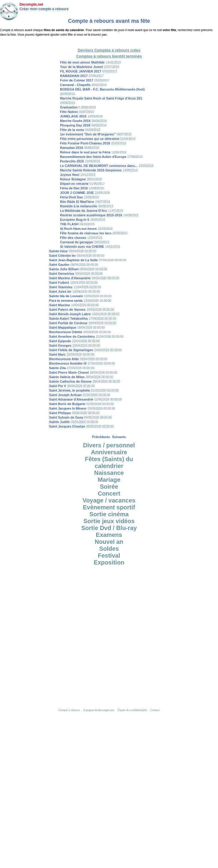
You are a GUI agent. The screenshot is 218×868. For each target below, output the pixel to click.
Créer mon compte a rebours (44, 9)
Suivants (119, 437)
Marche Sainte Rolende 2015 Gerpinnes (91, 170)
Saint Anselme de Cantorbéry (72, 336)
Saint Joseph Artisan (65, 395)
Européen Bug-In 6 (75, 220)
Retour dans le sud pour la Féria (85, 152)
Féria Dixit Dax (71, 197)
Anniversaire (109, 452)
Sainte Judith (59, 422)
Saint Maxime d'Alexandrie (70, 278)
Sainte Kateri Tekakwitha (68, 318)
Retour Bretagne (73, 179)
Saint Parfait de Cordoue (68, 323)
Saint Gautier (59, 265)
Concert (109, 493)
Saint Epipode (60, 341)
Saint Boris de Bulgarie (67, 404)
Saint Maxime (60, 305)
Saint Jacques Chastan (67, 426)
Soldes (109, 549)
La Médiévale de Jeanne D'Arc (83, 211)
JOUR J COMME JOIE (77, 193)
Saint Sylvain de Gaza (66, 417)
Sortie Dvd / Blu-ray (109, 528)
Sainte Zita (57, 368)
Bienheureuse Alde (64, 359)
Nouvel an (109, 542)
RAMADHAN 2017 (74, 76)
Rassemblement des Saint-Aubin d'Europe (93, 157)
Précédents (101, 437)
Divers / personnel (109, 445)
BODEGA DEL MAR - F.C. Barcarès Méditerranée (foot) (102, 89)
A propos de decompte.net (99, 710)
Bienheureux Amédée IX (68, 363)
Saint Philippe (60, 413)
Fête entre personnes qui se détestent (90, 139)
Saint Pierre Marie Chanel (69, 372)
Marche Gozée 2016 (75, 121)
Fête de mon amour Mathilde (82, 62)
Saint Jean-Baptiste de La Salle (74, 260)
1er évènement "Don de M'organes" (88, 134)
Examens (109, 535)
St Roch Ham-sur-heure (78, 229)
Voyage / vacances (109, 500)
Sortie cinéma (109, 514)
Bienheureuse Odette (66, 332)
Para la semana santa (66, 301)
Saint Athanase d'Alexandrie (71, 399)
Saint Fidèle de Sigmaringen (71, 350)
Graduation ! (70, 107)
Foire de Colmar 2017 (77, 80)
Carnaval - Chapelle (75, 85)
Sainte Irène (58, 251)
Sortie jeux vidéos (109, 521)
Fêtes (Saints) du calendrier (109, 462)
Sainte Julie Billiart (64, 269)
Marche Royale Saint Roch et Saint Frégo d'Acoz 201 (101, 98)
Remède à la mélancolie (78, 206)
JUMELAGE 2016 (73, 116)
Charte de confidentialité (132, 710)
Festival (109, 555)
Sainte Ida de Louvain (66, 296)
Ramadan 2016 (71, 148)
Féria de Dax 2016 (74, 188)
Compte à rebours (69, 710)
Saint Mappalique (63, 327)
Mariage (109, 480)
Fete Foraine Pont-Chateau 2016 (85, 143)
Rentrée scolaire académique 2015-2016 (91, 215)
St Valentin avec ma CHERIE (82, 247)
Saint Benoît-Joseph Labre (70, 314)
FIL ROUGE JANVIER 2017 (81, 71)
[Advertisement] (109, 632)
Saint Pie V (58, 386)
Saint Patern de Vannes (67, 310)
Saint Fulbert (59, 283)
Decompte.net (31, 4)
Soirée (109, 487)
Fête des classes (73, 238)
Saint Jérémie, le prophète (70, 390)
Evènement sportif (109, 507)
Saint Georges (60, 345)
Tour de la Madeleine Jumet (81, 67)
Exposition (109, 562)
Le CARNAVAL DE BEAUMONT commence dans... (99, 166)
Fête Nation (69, 112)
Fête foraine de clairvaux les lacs (86, 233)
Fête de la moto (72, 130)
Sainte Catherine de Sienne (70, 381)
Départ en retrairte (74, 184)
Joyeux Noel (70, 175)
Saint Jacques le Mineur (68, 408)
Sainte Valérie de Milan (67, 377)
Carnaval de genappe (77, 242)
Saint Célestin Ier (62, 256)
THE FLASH (69, 224)
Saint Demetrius (62, 274)
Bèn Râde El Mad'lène (77, 202)
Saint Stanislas (61, 287)
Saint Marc (57, 354)
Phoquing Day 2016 (75, 125)
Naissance (109, 473)
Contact (155, 710)
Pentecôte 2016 (72, 161)
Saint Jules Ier (60, 292)
